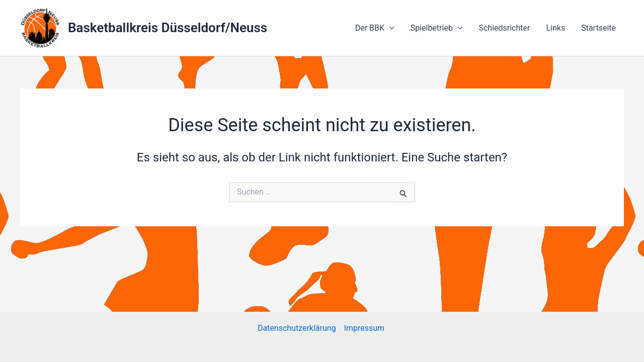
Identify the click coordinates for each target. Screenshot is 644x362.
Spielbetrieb (437, 28)
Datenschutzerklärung (297, 328)
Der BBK (375, 28)
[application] (389, 28)
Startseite (598, 28)
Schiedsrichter (504, 28)
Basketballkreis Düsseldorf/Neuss (168, 28)
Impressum (365, 328)
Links (555, 28)
